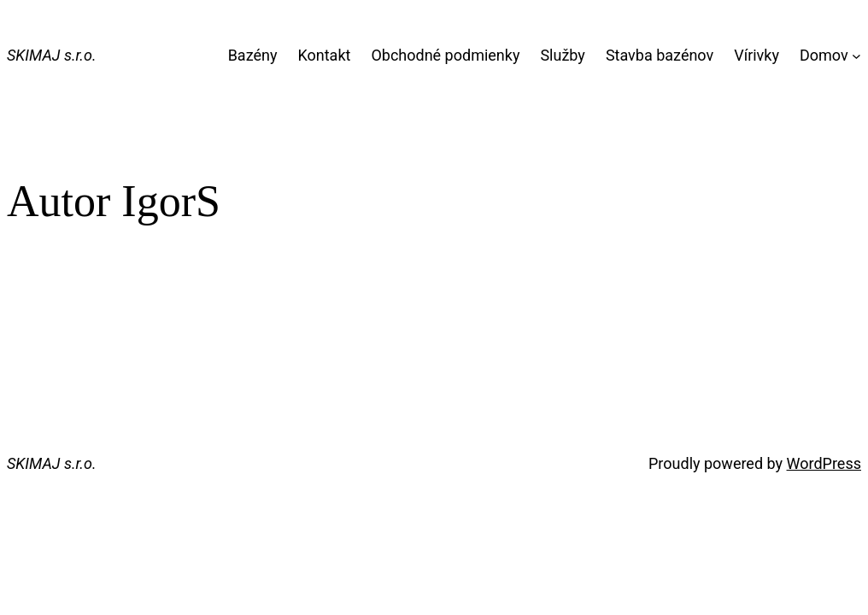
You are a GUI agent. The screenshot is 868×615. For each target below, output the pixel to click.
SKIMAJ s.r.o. (52, 55)
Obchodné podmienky (445, 55)
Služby (562, 55)
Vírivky (757, 55)
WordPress (824, 463)
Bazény (253, 55)
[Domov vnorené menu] (856, 56)
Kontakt (324, 55)
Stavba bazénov (660, 55)
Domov (824, 55)
